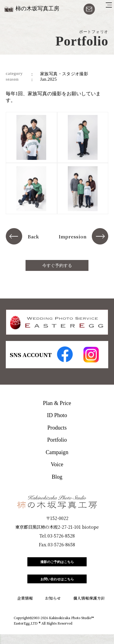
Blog (57, 477)
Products (57, 428)
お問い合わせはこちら (57, 587)
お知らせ (53, 608)
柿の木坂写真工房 (37, 8)
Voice (57, 464)
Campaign (57, 452)
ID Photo (57, 415)
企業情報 (25, 608)
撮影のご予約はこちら (57, 564)
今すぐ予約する (57, 265)
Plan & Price (57, 403)
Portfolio (57, 440)
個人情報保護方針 (89, 608)
